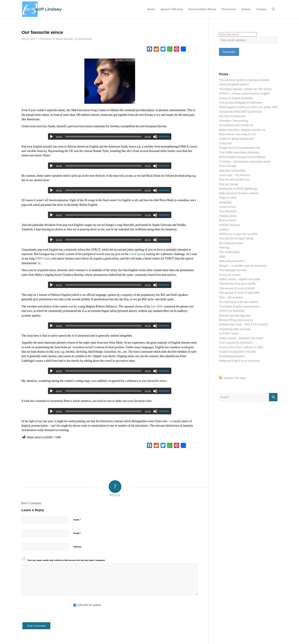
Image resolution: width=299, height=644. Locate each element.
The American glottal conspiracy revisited (244, 80)
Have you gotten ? (234, 84)
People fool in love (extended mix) (240, 148)
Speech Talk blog (64, 39)
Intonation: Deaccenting (234, 121)
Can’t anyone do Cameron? (236, 343)
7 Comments (44, 39)
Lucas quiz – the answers (235, 175)
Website (77, 547)
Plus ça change (228, 184)
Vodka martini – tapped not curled (240, 279)
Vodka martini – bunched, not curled (241, 338)
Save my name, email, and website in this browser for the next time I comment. (67, 560)
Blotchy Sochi (227, 220)
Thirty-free (225, 143)
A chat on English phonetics (236, 98)
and (236, 125)
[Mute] (155, 166)
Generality (225, 202)
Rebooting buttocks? (232, 261)
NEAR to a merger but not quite (238, 234)
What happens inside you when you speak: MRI (248, 107)
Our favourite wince (231, 243)
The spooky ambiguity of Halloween (241, 103)
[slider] (103, 137)
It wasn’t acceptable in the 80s (237, 352)
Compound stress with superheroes (241, 112)
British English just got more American (242, 157)
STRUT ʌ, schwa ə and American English (244, 93)
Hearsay (224, 248)
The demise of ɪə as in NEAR (237, 288)
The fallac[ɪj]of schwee (233, 270)
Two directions (228, 211)
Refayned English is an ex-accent (239, 361)
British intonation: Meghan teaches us (242, 130)
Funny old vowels (230, 275)
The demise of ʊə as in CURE (237, 284)
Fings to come (228, 198)
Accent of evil (227, 207)
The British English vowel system (239, 306)
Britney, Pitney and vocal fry (236, 320)
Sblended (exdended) (232, 171)
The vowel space (229, 252)
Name (77, 519)
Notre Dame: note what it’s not (238, 134)
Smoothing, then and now (235, 329)
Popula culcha (228, 216)
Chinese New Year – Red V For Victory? (243, 324)
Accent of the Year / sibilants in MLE (241, 347)
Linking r (224, 229)
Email (77, 533)
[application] (110, 166)
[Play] (51, 137)
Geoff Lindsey (85, 39)
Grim (228, 166)
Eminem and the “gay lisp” (235, 316)
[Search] (273, 9)
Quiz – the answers (231, 297)
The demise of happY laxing (236, 238)
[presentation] (54, 614)
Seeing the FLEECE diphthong (238, 189)
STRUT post (43, 259)
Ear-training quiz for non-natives (239, 302)
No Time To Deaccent (232, 116)
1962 (222, 257)
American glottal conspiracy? (237, 139)
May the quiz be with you (234, 179)
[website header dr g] (42, 9)
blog (235, 378)
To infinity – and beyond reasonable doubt (245, 162)
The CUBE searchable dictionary (239, 152)
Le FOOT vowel (229, 334)
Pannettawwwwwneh (232, 356)
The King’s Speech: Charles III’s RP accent (245, 89)
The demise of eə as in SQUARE (239, 293)
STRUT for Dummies (232, 311)
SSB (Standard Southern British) (239, 193)
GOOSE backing (229, 225)
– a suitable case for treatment (243, 266)
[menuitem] (151, 9)
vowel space (136, 254)
